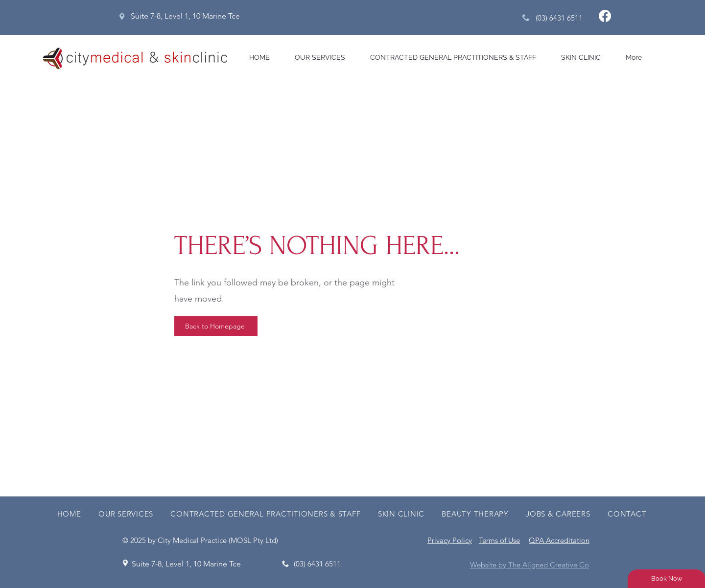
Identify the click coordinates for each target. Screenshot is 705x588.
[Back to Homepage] (216, 326)
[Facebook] (605, 16)
